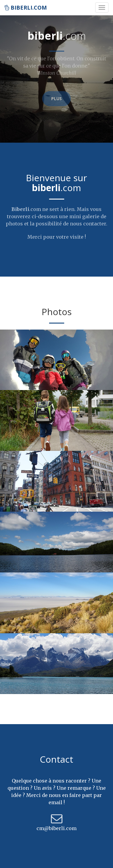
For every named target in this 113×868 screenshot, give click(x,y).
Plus (56, 95)
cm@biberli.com (56, 828)
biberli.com (26, 8)
